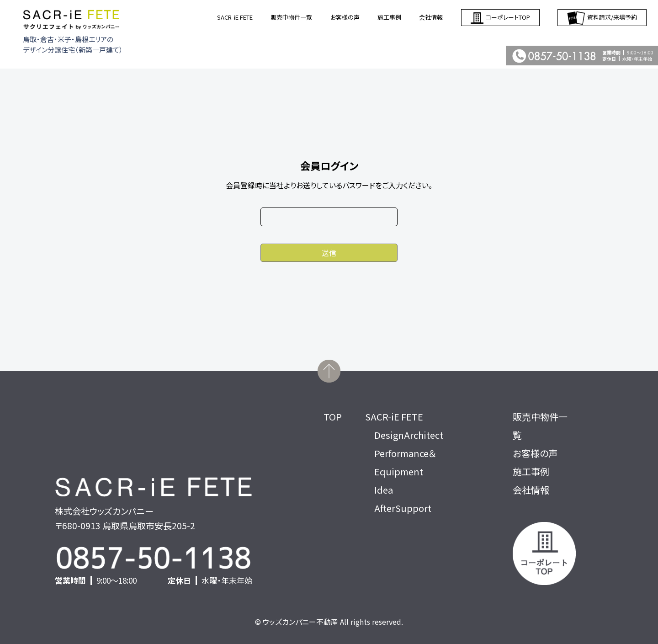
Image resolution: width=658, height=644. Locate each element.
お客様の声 (345, 17)
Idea (384, 490)
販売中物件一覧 (291, 17)
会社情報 (431, 17)
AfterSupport (403, 508)
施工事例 (389, 17)
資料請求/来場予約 (602, 18)
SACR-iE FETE (235, 17)
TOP (333, 417)
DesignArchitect (409, 435)
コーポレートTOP (500, 18)
